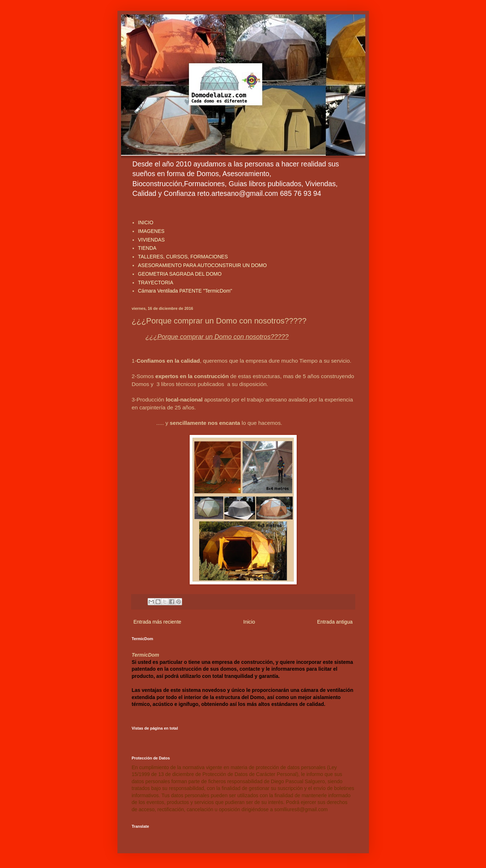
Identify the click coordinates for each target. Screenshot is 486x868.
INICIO (146, 222)
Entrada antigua (335, 622)
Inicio (249, 622)
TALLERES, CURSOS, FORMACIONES (183, 257)
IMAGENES (151, 231)
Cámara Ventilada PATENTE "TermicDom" (185, 291)
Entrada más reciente (158, 622)
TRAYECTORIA (156, 283)
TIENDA (147, 248)
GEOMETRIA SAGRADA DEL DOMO (180, 274)
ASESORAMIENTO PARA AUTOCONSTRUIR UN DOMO (202, 265)
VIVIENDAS (151, 240)
